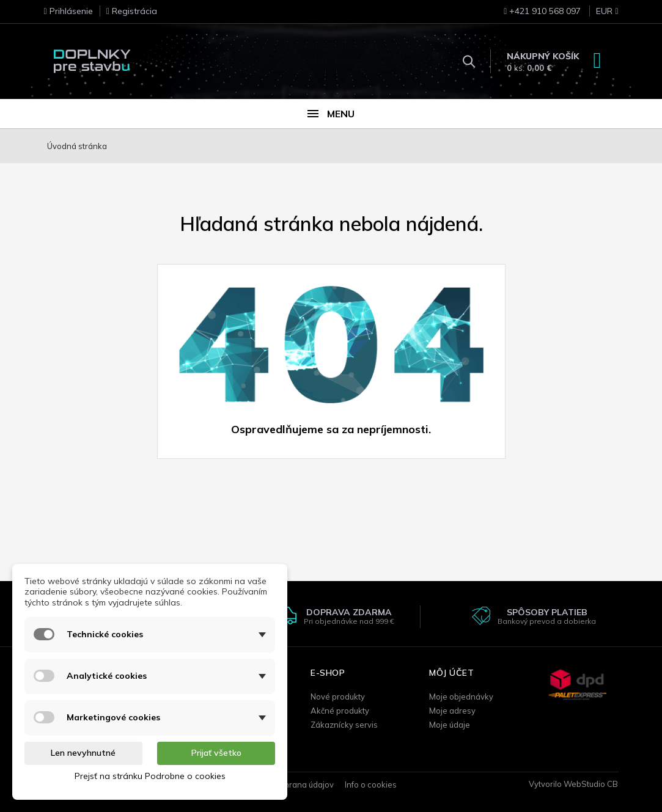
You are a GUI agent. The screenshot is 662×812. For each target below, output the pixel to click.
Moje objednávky (461, 697)
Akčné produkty (340, 711)
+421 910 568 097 (542, 11)
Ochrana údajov (304, 785)
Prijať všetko (216, 753)
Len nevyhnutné (83, 753)
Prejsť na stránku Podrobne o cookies (150, 776)
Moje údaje (450, 725)
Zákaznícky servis (344, 725)
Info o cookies (371, 785)
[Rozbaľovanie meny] (601, 15)
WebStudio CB (591, 784)
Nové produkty (338, 697)
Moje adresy (452, 711)
